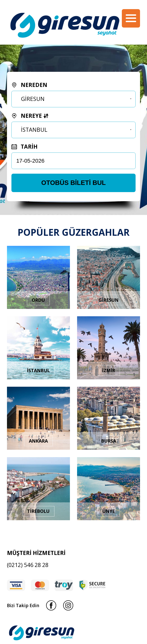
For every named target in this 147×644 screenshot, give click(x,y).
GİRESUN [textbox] (33, 99)
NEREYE (30, 116)
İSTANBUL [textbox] (34, 130)
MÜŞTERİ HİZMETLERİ (36, 553)
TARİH (24, 146)
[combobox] (73, 99)
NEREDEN (29, 85)
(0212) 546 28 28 (28, 565)
